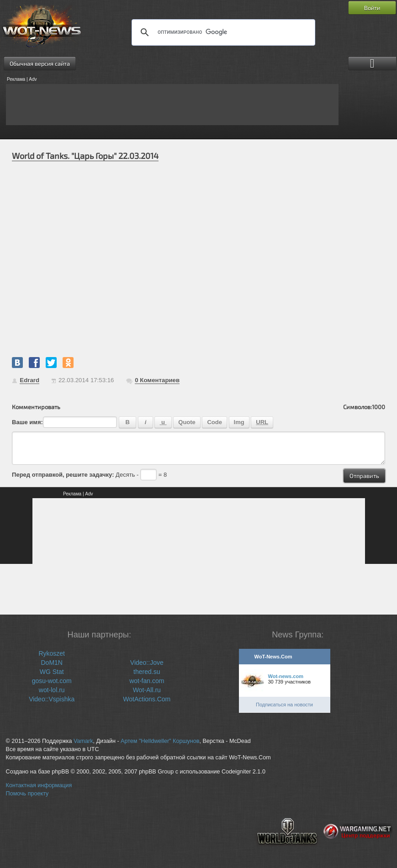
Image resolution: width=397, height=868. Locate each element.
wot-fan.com (147, 681)
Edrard (29, 380)
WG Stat (52, 672)
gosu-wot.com (52, 681)
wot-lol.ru (52, 690)
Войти (372, 8)
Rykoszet (52, 653)
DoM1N (51, 663)
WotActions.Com (147, 699)
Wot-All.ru (147, 690)
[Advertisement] (172, 105)
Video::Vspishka (52, 699)
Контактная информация (39, 785)
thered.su (147, 672)
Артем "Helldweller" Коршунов (160, 741)
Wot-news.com (286, 676)
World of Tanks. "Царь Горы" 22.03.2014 (85, 156)
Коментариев (157, 380)
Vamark (83, 741)
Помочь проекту (27, 794)
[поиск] (222, 32)
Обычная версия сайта (40, 63)
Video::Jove (147, 663)
